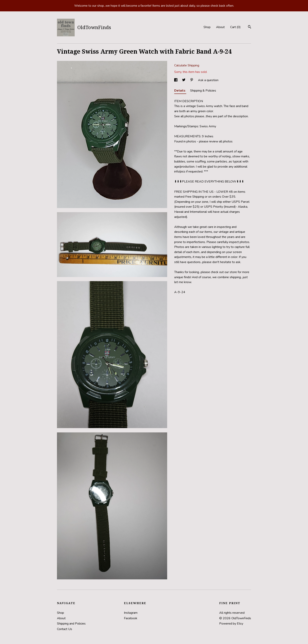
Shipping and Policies (71, 624)
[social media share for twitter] (184, 80)
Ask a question (208, 80)
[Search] (250, 27)
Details (180, 91)
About (220, 27)
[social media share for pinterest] (192, 80)
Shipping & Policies (203, 91)
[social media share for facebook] (176, 80)
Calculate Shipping (187, 65)
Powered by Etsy (231, 624)
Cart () (235, 27)
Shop (207, 27)
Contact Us (65, 629)
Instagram (131, 613)
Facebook (131, 618)
